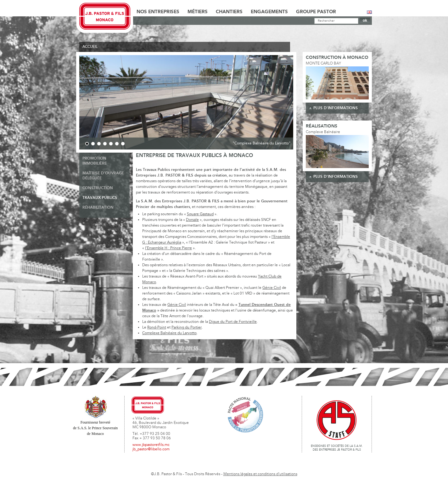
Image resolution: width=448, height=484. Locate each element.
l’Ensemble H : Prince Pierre (168, 248)
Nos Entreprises (158, 12)
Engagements (269, 12)
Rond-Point (157, 328)
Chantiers (229, 12)
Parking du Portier (187, 328)
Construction (98, 188)
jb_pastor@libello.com (151, 449)
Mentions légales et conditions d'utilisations (260, 474)
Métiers (198, 12)
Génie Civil (272, 288)
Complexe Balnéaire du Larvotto (169, 333)
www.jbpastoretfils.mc (151, 445)
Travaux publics (100, 198)
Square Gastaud (200, 214)
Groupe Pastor (316, 12)
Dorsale (192, 220)
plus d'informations (336, 108)
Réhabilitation (98, 208)
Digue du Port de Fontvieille (233, 322)
